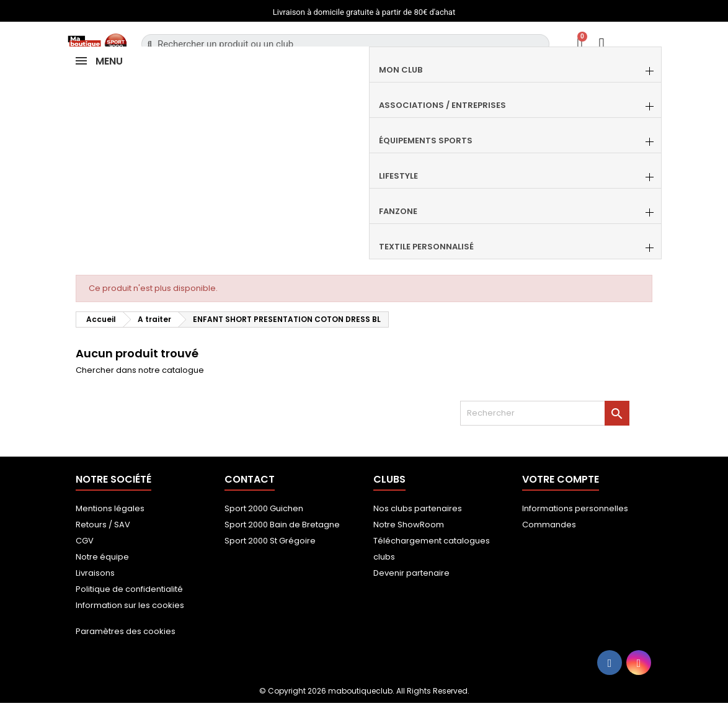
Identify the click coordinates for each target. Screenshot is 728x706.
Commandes (549, 525)
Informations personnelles (575, 508)
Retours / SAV (103, 525)
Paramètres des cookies (126, 631)
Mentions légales (110, 508)
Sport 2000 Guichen (264, 508)
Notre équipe (102, 557)
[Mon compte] (602, 44)
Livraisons (95, 573)
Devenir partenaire (411, 573)
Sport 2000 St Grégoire (270, 541)
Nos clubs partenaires (418, 508)
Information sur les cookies (130, 605)
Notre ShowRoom (409, 525)
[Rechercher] (545, 413)
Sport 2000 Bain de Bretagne (282, 525)
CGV (85, 541)
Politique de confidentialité (129, 589)
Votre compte (561, 479)
